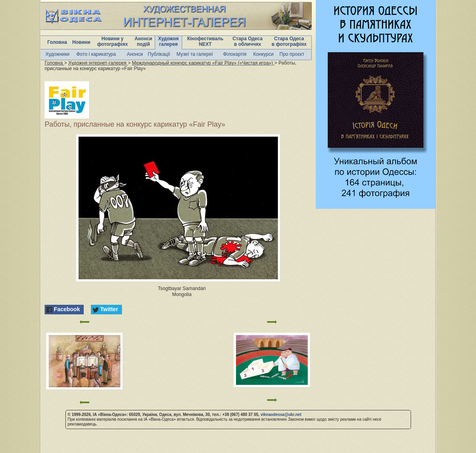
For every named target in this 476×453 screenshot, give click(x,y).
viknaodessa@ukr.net (281, 415)
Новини (81, 42)
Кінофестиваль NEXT (205, 41)
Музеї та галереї (195, 54)
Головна (57, 42)
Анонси (135, 54)
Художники (57, 54)
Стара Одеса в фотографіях (289, 41)
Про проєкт (292, 54)
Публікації (159, 54)
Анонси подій (143, 41)
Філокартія (235, 54)
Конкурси (263, 54)
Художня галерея (169, 41)
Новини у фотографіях (113, 41)
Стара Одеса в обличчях (247, 41)
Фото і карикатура (96, 54)
